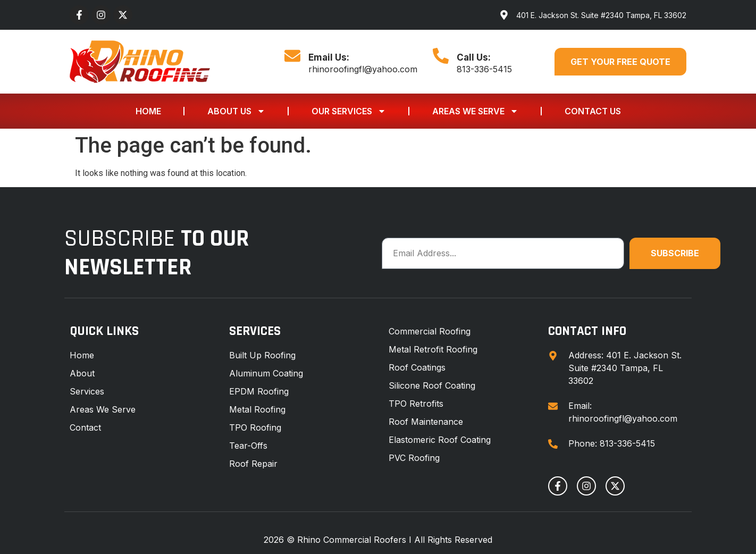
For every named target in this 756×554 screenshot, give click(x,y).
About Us (236, 111)
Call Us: (474, 57)
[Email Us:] (292, 56)
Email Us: (329, 57)
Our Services (349, 111)
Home (148, 111)
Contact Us (593, 111)
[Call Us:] (441, 56)
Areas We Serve (475, 111)
